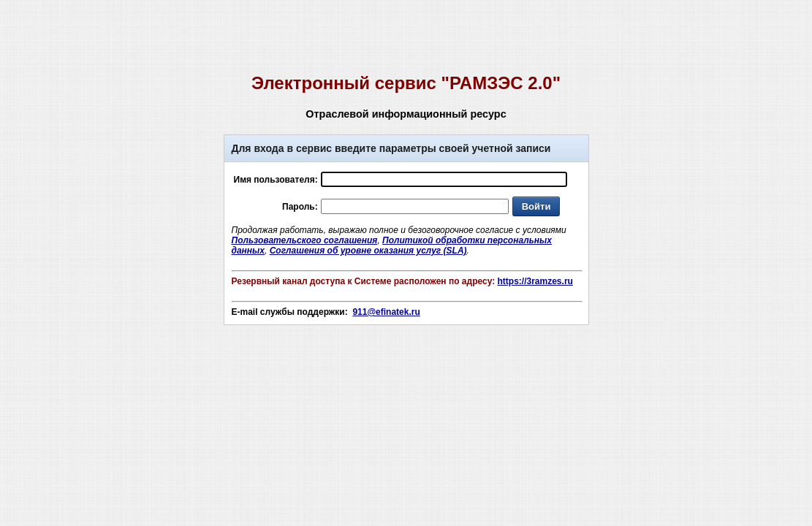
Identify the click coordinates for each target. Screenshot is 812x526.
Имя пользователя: (276, 180)
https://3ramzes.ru (535, 281)
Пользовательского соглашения (305, 240)
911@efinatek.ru (386, 312)
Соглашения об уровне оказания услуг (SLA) (368, 251)
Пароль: (300, 207)
